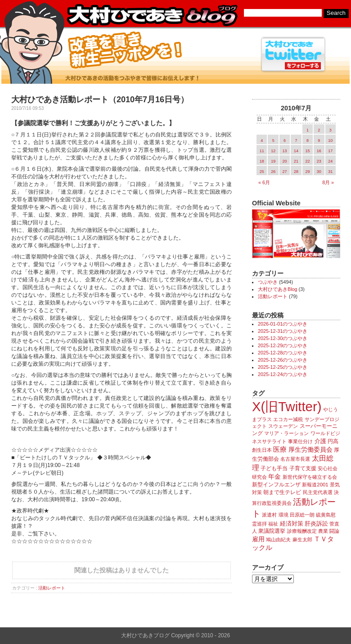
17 (330, 151)
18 (262, 161)
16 (319, 151)
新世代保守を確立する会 (310, 477)
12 (273, 151)
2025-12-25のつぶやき (283, 367)
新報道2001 (315, 485)
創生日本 (262, 450)
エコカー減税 (288, 419)
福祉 (273, 524)
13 (285, 151)
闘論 (334, 531)
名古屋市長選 (295, 459)
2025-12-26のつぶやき (283, 360)
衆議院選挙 (272, 531)
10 (330, 141)
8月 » (328, 182)
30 (319, 172)
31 (330, 172)
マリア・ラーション (286, 433)
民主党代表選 (318, 492)
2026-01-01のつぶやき (283, 324)
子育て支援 (303, 468)
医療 (280, 449)
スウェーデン (283, 426)
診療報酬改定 (302, 531)
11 (262, 151)
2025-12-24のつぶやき (283, 374)
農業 (323, 531)
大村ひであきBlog (278, 289)
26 (273, 172)
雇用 (258, 539)
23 (319, 161)
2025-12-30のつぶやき (283, 338)
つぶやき (268, 282)
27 (285, 172)
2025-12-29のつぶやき (283, 345)
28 (296, 172)
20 (285, 161)
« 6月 (264, 182)
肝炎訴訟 (316, 524)
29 (307, 172)
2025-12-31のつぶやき (283, 331)
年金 (274, 477)
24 (330, 161)
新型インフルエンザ (276, 485)
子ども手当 (274, 468)
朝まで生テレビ (282, 492)
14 (296, 151)
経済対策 (292, 524)
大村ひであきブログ (152, 15)
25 (262, 172)
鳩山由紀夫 (278, 540)
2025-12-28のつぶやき (283, 353)
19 (273, 161)
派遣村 (269, 515)
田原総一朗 (302, 515)
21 (296, 161)
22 (307, 161)
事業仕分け (300, 441)
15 (307, 151)
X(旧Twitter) (287, 406)
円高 (333, 441)
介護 (320, 441)
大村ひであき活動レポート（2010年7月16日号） (100, 100)
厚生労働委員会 (310, 450)
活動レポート (52, 588)
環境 (283, 515)
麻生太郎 (302, 540)
